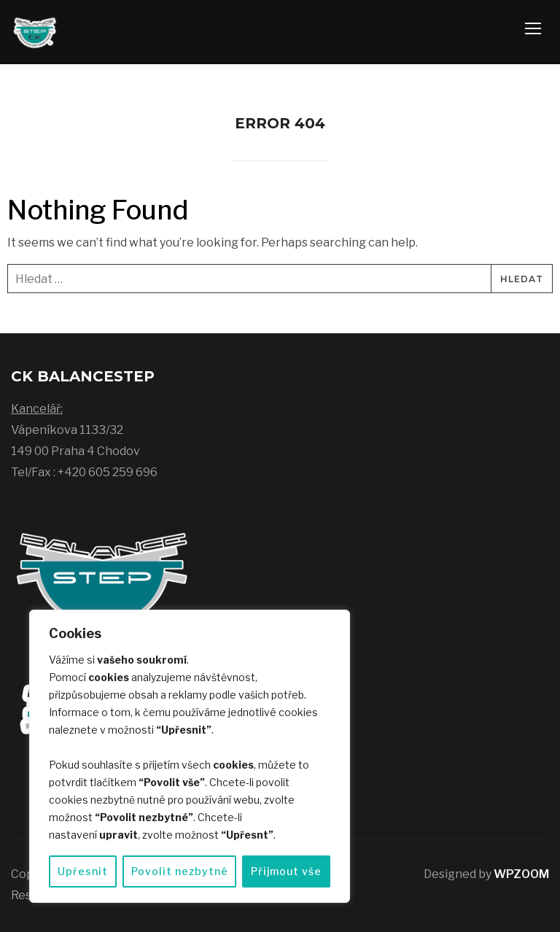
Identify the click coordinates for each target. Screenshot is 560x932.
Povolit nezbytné (180, 871)
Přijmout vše (286, 871)
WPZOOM (521, 874)
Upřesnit (83, 871)
